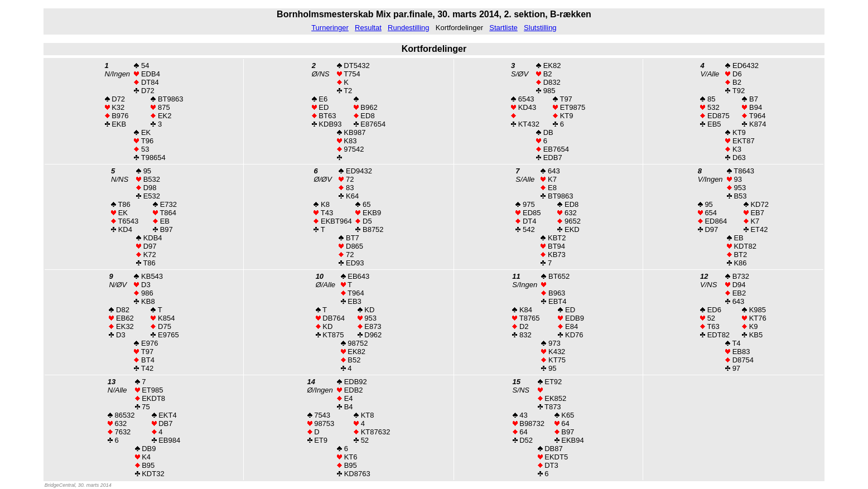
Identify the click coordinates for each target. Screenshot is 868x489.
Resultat (368, 28)
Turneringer (330, 28)
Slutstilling (540, 28)
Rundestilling (408, 28)
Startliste (503, 28)
